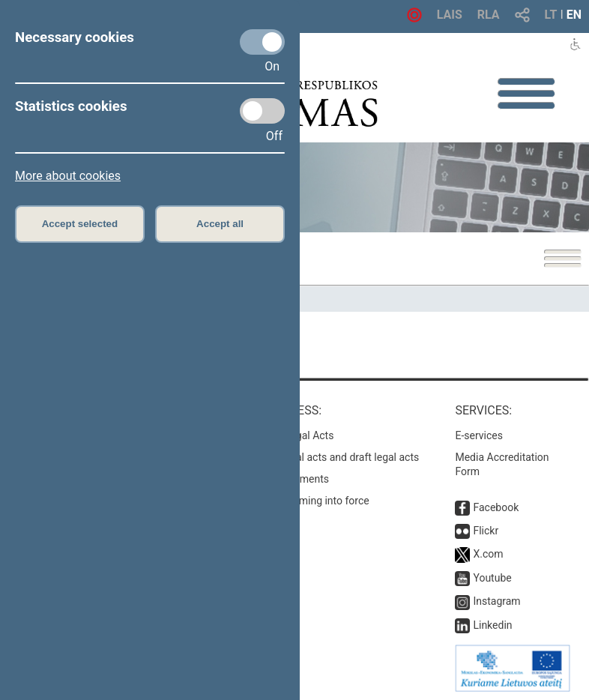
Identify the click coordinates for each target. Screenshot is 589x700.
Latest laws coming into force (300, 501)
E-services (479, 435)
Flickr (486, 531)
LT (551, 15)
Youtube (492, 578)
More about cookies (68, 176)
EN (574, 15)
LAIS (450, 15)
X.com (488, 554)
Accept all (220, 224)
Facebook (496, 507)
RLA (489, 15)
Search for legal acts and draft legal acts (326, 457)
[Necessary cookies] (262, 42)
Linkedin (492, 625)
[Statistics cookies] (262, 111)
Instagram (496, 601)
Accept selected (80, 224)
